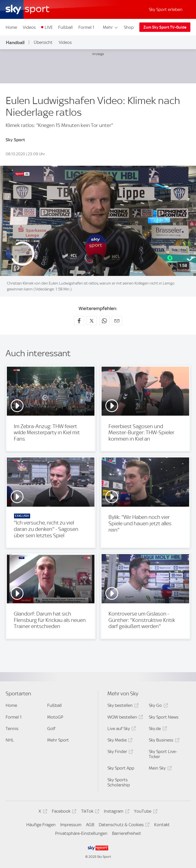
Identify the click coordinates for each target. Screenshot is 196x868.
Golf (51, 729)
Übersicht (43, 42)
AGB (90, 825)
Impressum (71, 825)
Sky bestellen (122, 706)
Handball (15, 42)
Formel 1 (86, 27)
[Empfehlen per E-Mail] (117, 321)
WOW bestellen (124, 718)
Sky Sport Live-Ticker (163, 754)
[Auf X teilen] (92, 321)
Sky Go (157, 706)
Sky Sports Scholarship (119, 782)
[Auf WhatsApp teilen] (104, 321)
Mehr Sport (58, 740)
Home (11, 27)
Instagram (116, 812)
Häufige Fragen (41, 825)
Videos (29, 27)
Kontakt (162, 825)
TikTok (89, 812)
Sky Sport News (164, 717)
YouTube (145, 812)
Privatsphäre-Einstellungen (81, 833)
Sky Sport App (121, 768)
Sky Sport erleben (166, 9)
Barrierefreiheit (127, 833)
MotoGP (55, 717)
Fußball (65, 27)
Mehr (111, 27)
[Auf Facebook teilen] (79, 321)
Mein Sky (159, 769)
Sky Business (163, 741)
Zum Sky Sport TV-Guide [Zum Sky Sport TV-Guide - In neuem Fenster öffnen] (165, 27)
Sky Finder (119, 752)
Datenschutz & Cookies (123, 826)
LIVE (49, 27)
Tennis (12, 729)
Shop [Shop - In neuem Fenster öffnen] (129, 27)
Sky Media (119, 741)
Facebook (63, 812)
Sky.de (157, 729)
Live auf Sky (121, 729)
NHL (10, 740)
